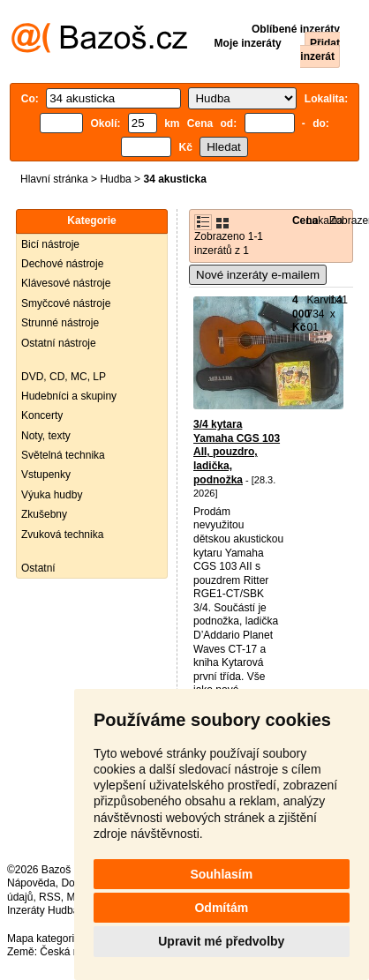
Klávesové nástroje (66, 283)
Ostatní (38, 568)
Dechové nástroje (62, 264)
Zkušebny (44, 514)
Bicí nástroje (50, 244)
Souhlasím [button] (221, 874)
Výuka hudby (52, 495)
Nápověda (31, 883)
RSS (50, 897)
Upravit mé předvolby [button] (221, 941)
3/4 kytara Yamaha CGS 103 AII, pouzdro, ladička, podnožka (237, 452)
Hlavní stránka (54, 179)
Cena (305, 221)
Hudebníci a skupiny (69, 396)
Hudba (115, 179)
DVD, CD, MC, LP (64, 377)
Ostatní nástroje (59, 343)
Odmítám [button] (221, 908)
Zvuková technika (62, 535)
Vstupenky (46, 475)
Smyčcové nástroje (66, 303)
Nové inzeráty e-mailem (258, 275)
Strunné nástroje (60, 323)
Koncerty (42, 415)
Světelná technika (63, 455)
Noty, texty (46, 436)
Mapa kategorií (42, 939)
